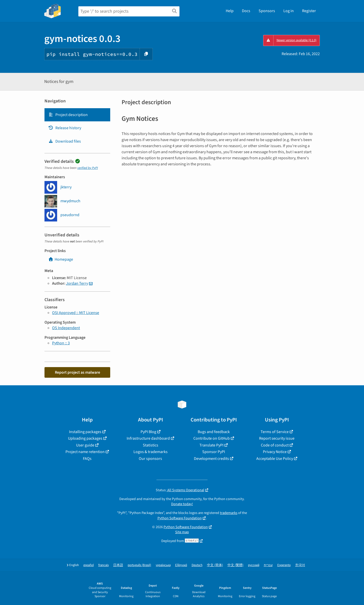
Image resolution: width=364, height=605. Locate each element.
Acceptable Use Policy (275, 459)
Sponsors (267, 11)
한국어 (300, 565)
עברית (268, 565)
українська (163, 565)
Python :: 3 (61, 343)
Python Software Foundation (180, 518)
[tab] (77, 115)
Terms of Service (275, 432)
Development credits (211, 459)
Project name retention (85, 452)
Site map (182, 532)
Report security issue (277, 438)
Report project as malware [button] (77, 372)
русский (254, 565)
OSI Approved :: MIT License (76, 313)
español (89, 565)
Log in (289, 11)
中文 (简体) (215, 565)
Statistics (151, 445)
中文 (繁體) (235, 565)
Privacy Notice (275, 452)
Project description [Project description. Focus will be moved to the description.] (68, 115)
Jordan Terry (77, 283)
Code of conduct (275, 445)
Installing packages (85, 432)
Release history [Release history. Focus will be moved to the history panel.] (65, 128)
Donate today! (182, 504)
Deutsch (197, 565)
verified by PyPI (88, 168)
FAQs (87, 459)
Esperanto (284, 565)
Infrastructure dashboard (148, 438)
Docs (246, 11)
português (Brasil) (139, 565)
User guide (85, 445)
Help (230, 11)
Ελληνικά (181, 565)
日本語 (118, 565)
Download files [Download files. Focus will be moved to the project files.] (65, 141)
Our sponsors (150, 459)
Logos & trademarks (151, 452)
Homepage (61, 259)
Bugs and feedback (214, 432)
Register (309, 11)
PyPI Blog (148, 432)
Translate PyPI (211, 445)
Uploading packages (85, 438)
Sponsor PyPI (214, 452)
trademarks (229, 513)
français (104, 565)
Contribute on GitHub (212, 438)
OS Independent (66, 328)
